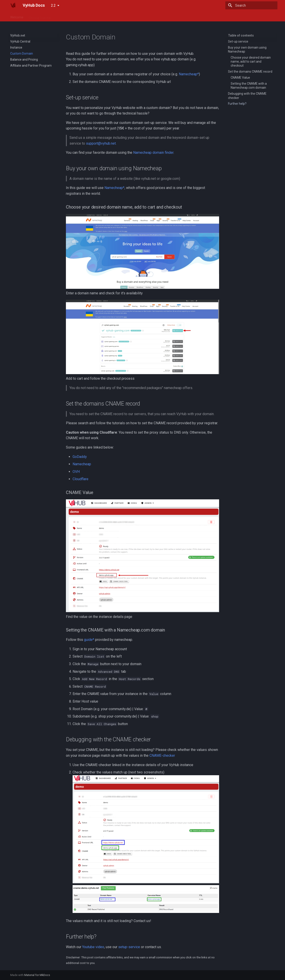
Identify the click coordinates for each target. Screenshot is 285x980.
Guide (79, 16)
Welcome (17, 16)
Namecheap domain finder (153, 153)
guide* (89, 640)
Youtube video (93, 947)
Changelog (145, 16)
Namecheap (82, 464)
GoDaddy (80, 457)
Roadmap (165, 16)
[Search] (251, 5)
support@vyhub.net (101, 143)
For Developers (122, 16)
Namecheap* (189, 74)
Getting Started (40, 16)
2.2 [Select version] (53, 5)
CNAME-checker (162, 756)
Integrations (97, 16)
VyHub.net (63, 16)
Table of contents (241, 35)
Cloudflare (80, 479)
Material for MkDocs (37, 975)
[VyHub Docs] (13, 5)
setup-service (129, 947)
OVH (76, 472)
